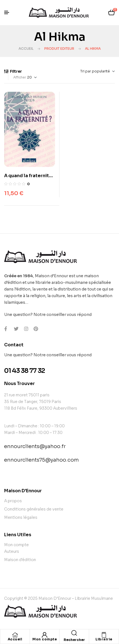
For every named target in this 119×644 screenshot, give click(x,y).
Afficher (20, 77)
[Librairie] (104, 635)
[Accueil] (15, 635)
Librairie (104, 639)
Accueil (26, 49)
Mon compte (45, 639)
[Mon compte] (45, 635)
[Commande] (85, 71)
